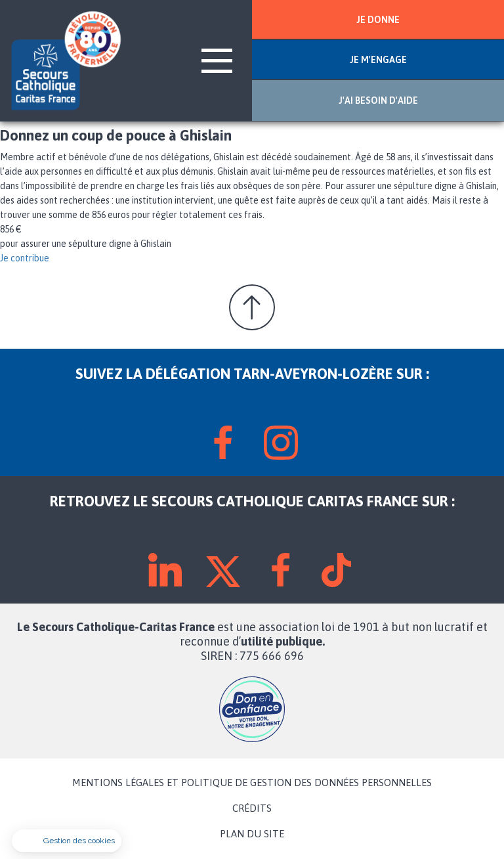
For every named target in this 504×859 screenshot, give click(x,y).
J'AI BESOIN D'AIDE (378, 100)
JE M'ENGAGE (378, 60)
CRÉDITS (252, 808)
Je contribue (25, 258)
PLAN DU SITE (252, 834)
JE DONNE (378, 20)
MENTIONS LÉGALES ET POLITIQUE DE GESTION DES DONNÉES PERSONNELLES (252, 783)
